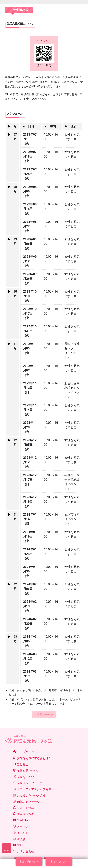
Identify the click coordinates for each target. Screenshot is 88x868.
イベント (21, 833)
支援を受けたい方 (26, 771)
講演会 (19, 839)
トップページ (24, 752)
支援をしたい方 (25, 777)
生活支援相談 (24, 814)
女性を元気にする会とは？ (32, 758)
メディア (21, 827)
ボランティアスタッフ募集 (32, 789)
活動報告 (21, 764)
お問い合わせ (24, 852)
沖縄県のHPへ (42, 715)
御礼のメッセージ (26, 802)
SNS (18, 845)
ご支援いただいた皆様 (29, 796)
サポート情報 (24, 808)
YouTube (21, 820)
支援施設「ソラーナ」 (29, 783)
